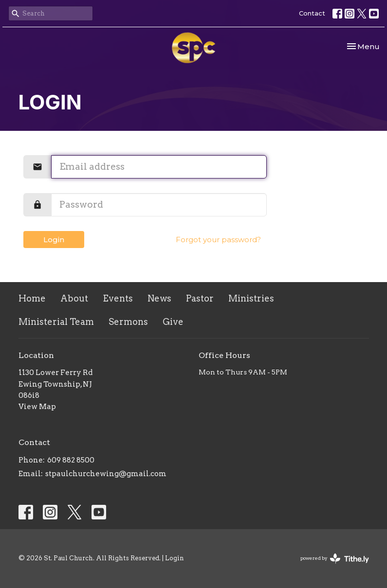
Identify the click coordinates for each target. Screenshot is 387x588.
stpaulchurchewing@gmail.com (106, 474)
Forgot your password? (218, 240)
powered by (335, 559)
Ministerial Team (56, 322)
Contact (312, 13)
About (74, 298)
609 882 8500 (71, 460)
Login (54, 240)
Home (32, 298)
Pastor (200, 298)
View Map (37, 407)
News (159, 298)
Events (118, 298)
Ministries (251, 298)
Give (173, 322)
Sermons (128, 322)
